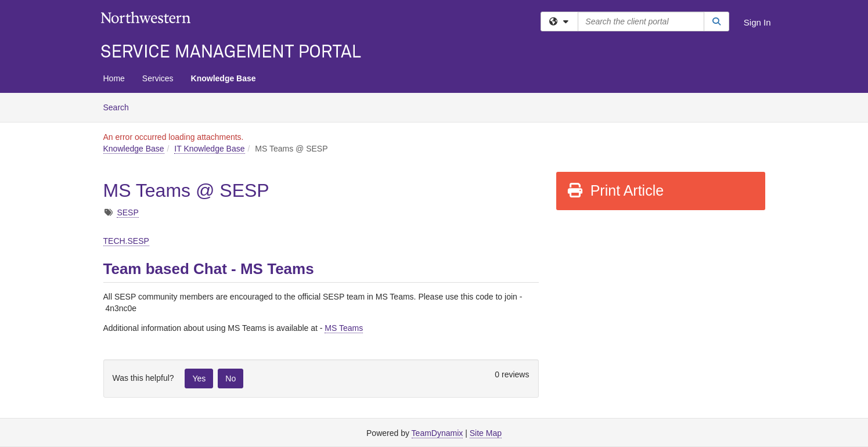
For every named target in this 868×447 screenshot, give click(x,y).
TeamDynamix (437, 433)
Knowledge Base (224, 78)
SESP (127, 212)
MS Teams (344, 328)
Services (158, 78)
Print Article (615, 190)
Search (120, 107)
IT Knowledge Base (209, 149)
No (230, 378)
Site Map (486, 433)
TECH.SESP (126, 241)
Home (114, 78)
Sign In (757, 22)
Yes (199, 378)
